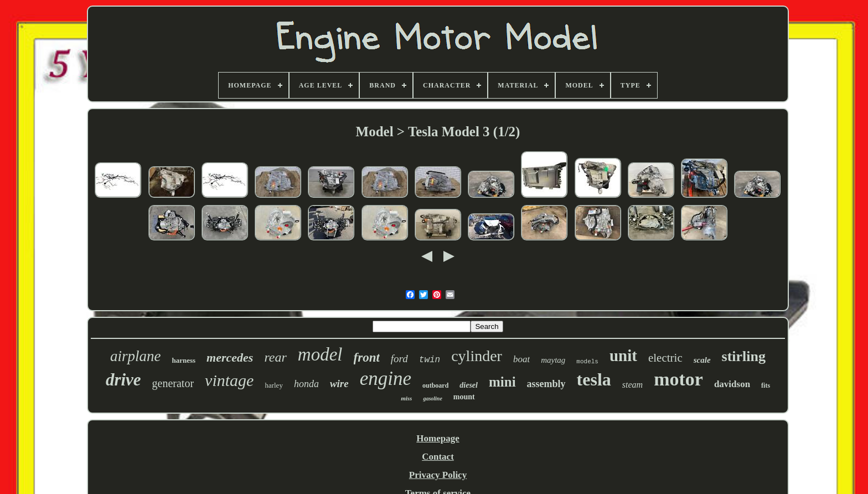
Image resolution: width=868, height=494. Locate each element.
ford (399, 359)
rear (275, 357)
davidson (732, 384)
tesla (594, 379)
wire (339, 384)
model (320, 354)
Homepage (438, 438)
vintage (229, 380)
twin (430, 360)
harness (184, 360)
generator (173, 383)
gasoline (432, 398)
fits (766, 385)
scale (702, 360)
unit (623, 356)
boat (521, 359)
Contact (438, 457)
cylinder (477, 356)
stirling (744, 356)
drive (123, 380)
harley (273, 385)
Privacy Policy (438, 475)
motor (678, 379)
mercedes (230, 357)
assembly (546, 384)
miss (406, 398)
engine (386, 379)
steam (632, 385)
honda (306, 384)
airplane (136, 356)
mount (464, 397)
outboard (435, 385)
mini (502, 382)
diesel (469, 385)
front (367, 357)
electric (665, 358)
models (587, 362)
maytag (553, 360)
